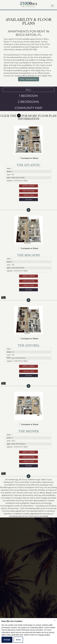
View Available (29, 191)
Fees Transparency (29, 79)
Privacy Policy (44, 635)
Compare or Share (29, 158)
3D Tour (28, 199)
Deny (18, 640)
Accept (7, 640)
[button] (28, 200)
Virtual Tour (29, 195)
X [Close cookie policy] (55, 620)
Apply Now (29, 186)
